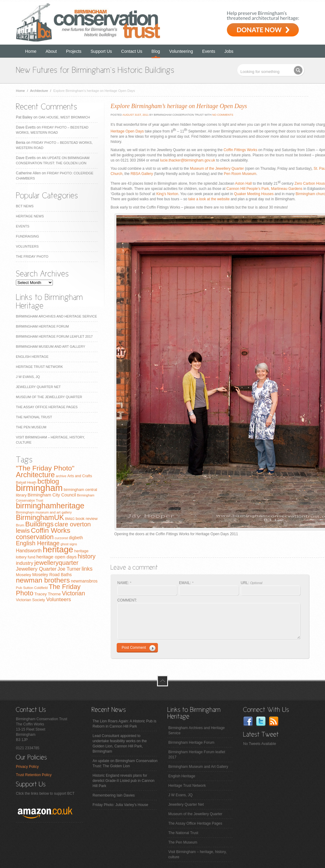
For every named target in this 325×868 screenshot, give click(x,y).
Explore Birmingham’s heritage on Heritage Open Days (179, 106)
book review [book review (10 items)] (87, 519)
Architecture (39, 91)
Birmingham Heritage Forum (42, 326)
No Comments (223, 115)
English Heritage (32, 357)
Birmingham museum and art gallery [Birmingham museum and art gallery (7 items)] (44, 512)
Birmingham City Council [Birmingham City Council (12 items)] (52, 495)
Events (209, 51)
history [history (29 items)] (87, 556)
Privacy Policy (27, 767)
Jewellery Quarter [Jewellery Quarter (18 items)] (36, 569)
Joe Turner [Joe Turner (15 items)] (69, 569)
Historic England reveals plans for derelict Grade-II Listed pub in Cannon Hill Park (124, 781)
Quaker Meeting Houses (254, 194)
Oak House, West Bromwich (64, 117)
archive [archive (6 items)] (61, 476)
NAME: (124, 583)
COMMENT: (127, 600)
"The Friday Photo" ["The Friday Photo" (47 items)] (45, 468)
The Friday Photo (32, 256)
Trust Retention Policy (34, 775)
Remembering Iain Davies (114, 795)
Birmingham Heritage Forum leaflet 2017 (54, 336)
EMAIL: (186, 583)
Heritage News (30, 216)
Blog (156, 51)
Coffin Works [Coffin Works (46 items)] (51, 530)
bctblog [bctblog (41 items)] (48, 481)
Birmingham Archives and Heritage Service (56, 316)
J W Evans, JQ (28, 377)
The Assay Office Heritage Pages (47, 407)
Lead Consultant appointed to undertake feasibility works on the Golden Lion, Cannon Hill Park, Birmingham (120, 744)
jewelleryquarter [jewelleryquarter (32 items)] (56, 563)
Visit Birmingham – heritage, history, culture (197, 854)
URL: (252, 583)
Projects (74, 51)
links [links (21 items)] (87, 569)
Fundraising (27, 236)
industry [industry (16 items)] (25, 563)
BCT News (25, 206)
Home (31, 51)
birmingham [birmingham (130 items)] (39, 488)
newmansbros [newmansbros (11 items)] (84, 581)
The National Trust (34, 417)
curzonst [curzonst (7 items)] (61, 538)
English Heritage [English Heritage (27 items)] (38, 543)
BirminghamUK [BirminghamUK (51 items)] (40, 518)
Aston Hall (244, 183)
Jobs (229, 51)
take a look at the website (209, 199)
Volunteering (181, 51)
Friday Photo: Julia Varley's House (120, 805)
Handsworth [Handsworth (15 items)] (29, 551)
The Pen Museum (31, 427)
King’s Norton (167, 194)
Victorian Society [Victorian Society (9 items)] (31, 600)
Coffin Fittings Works (240, 150)
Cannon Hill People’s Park (248, 189)
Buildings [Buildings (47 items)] (40, 524)
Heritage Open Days (127, 131)
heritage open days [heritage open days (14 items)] (57, 557)
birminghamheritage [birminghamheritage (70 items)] (50, 506)
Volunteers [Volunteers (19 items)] (59, 599)
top (162, 681)
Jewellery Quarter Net (38, 387)
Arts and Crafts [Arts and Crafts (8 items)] (80, 476)
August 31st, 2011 (135, 115)
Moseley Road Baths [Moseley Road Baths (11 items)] (52, 575)
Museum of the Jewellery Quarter (49, 397)
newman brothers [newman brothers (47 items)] (43, 580)
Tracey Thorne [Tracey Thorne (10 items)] (47, 594)
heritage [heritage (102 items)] (58, 549)
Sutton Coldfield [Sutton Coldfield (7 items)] (35, 588)
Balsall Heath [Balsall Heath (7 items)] (26, 482)
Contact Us (132, 51)
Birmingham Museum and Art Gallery (51, 347)
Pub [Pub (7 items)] (19, 588)
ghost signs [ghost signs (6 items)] (69, 544)
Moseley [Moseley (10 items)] (24, 575)
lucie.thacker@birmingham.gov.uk (188, 160)
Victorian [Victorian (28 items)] (73, 593)
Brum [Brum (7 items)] (20, 525)
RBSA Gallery (142, 174)
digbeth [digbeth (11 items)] (76, 538)
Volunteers (27, 246)
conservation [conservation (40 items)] (35, 537)
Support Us (101, 51)
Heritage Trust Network (39, 367)
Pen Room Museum (240, 174)
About (51, 51)
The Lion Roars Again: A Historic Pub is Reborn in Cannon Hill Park (124, 724)
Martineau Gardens (287, 189)
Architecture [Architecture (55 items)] (35, 475)
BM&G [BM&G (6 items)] (70, 519)
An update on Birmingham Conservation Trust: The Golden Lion (125, 763)
